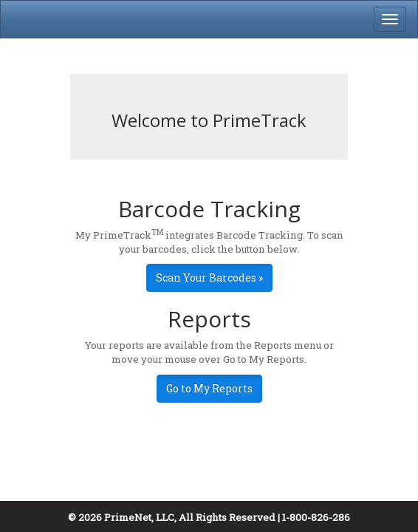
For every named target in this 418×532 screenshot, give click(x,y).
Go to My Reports (209, 388)
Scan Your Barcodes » (209, 277)
